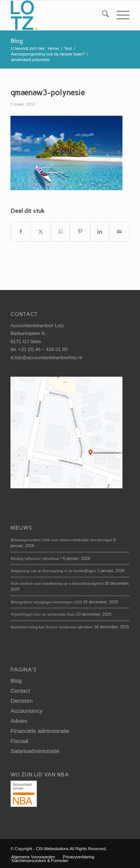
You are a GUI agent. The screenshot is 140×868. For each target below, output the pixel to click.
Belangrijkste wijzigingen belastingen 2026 (46, 602)
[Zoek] (102, 15)
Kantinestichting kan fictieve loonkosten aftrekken (52, 627)
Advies (19, 721)
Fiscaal (19, 741)
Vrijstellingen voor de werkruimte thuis (43, 614)
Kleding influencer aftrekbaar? (36, 558)
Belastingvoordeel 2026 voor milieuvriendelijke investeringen (61, 540)
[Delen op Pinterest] (80, 232)
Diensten (21, 701)
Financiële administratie (40, 731)
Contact (20, 691)
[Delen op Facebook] (21, 232)
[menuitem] (102, 15)
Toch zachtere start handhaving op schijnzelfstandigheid (57, 583)
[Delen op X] (41, 232)
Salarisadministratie (35, 751)
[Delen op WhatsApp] (60, 232)
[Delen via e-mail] (119, 232)
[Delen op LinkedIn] (100, 232)
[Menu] (119, 15)
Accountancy (27, 711)
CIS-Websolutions (52, 849)
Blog (17, 41)
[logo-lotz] (58, 15)
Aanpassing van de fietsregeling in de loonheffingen (53, 571)
